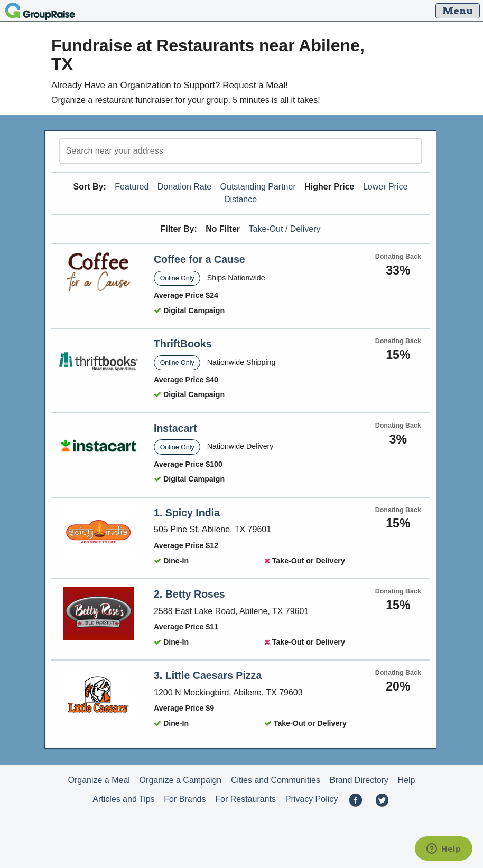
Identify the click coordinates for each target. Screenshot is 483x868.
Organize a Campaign (181, 780)
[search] (240, 151)
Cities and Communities (276, 780)
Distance (240, 199)
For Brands (185, 799)
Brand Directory (359, 780)
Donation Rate (184, 187)
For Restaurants (245, 799)
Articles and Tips (123, 799)
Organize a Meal (99, 780)
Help (407, 780)
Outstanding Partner (258, 187)
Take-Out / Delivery (285, 229)
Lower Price (385, 187)
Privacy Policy (312, 799)
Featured (132, 187)
